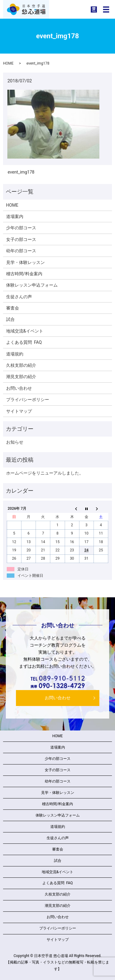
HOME (8, 63)
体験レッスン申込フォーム (32, 285)
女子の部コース (21, 239)
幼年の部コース (21, 251)
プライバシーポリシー (28, 400)
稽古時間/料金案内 (24, 274)
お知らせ (15, 442)
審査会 (13, 308)
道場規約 (15, 354)
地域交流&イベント (25, 331)
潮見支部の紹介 (21, 377)
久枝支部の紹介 (21, 365)
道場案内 (15, 216)
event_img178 (21, 172)
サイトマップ (19, 411)
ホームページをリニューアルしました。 (45, 473)
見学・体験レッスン (25, 262)
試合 (10, 319)
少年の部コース (21, 228)
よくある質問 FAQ (24, 342)
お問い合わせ (19, 388)
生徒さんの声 (19, 297)
